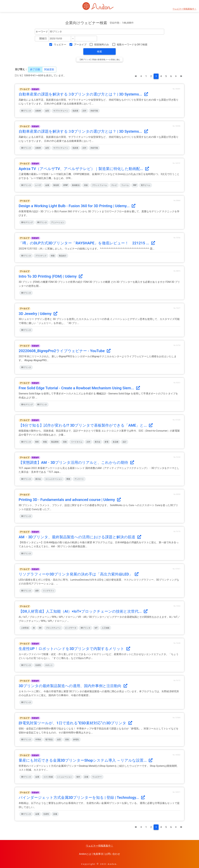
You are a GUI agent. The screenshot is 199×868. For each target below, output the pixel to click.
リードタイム (77, 442)
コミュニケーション (54, 479)
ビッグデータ (71, 628)
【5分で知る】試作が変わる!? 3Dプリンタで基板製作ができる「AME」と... (86, 425)
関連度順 (49, 69)
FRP (135, 185)
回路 (65, 442)
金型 (47, 111)
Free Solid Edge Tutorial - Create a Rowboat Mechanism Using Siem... (79, 388)
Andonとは (85, 854)
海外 (78, 777)
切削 (67, 740)
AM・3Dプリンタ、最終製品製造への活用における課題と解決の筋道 (80, 537)
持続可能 (94, 111)
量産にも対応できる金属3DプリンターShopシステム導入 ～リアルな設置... (86, 760)
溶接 (86, 185)
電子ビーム (146, 185)
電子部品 (49, 740)
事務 (68, 479)
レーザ (38, 185)
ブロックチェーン (53, 628)
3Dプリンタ (26, 111)
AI (34, 628)
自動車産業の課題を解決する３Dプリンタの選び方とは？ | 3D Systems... (83, 94)
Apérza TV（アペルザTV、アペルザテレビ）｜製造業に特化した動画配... (84, 169)
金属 (47, 185)
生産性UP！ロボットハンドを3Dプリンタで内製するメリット (74, 649)
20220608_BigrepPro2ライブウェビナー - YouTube (65, 351)
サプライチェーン (61, 111)
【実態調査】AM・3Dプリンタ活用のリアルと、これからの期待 (76, 463)
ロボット (49, 665)
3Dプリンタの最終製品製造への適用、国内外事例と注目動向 (73, 686)
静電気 (76, 740)
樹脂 (53, 256)
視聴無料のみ (102, 45)
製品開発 (55, 442)
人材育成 (25, 628)
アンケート (79, 479)
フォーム (125, 185)
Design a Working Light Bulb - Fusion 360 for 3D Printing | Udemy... (77, 206)
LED (37, 591)
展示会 (97, 442)
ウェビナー (60, 45)
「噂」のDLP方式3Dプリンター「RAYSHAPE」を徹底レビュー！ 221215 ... (87, 243)
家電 (106, 442)
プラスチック (41, 256)
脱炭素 (75, 111)
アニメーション (58, 222)
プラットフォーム (99, 185)
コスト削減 (48, 777)
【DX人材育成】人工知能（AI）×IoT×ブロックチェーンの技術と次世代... (83, 611)
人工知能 (106, 628)
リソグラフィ (49, 591)
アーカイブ (80, 45)
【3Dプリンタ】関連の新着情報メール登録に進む (100, 60)
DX (40, 628)
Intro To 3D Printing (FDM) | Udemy (51, 276)
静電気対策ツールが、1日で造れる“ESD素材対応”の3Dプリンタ (75, 723)
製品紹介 (63, 256)
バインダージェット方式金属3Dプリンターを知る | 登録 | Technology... (82, 798)
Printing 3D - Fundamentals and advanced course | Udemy (70, 500)
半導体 (38, 740)
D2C (37, 442)
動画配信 (76, 185)
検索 (99, 52)
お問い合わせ (113, 854)
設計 (125, 442)
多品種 (116, 442)
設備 (86, 777)
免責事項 (98, 854)
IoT (96, 628)
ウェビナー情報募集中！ (185, 9)
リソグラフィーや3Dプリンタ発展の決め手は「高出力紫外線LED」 (79, 574)
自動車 (38, 111)
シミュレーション (65, 777)
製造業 (56, 185)
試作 (84, 111)
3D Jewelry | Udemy (38, 314)
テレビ (114, 185)
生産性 (38, 665)
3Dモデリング (27, 222)
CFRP (66, 185)
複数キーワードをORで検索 (132, 45)
